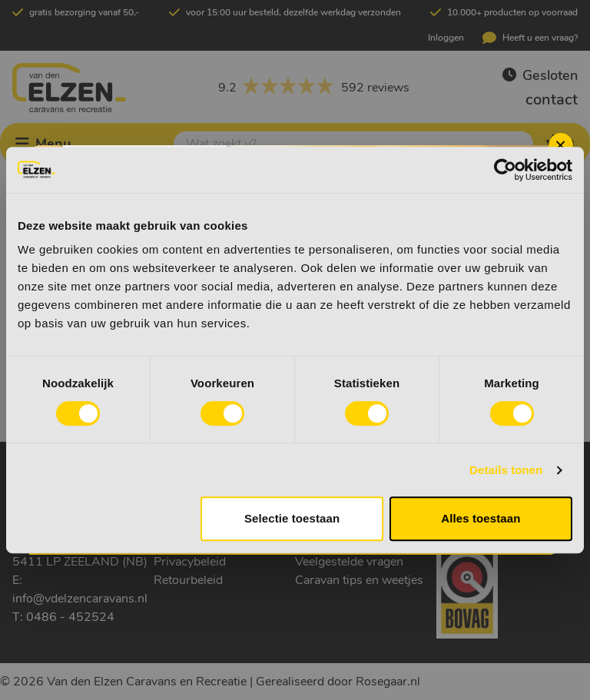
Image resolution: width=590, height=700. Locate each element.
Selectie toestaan (292, 518)
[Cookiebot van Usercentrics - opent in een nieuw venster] (505, 170)
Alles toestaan (481, 518)
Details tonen (506, 470)
